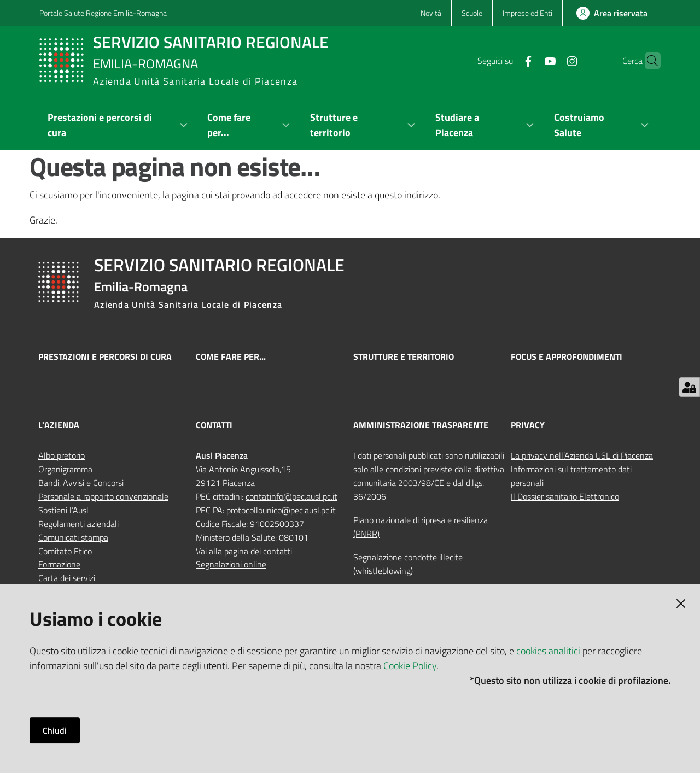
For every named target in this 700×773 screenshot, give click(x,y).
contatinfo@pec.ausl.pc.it (291, 496)
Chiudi (55, 730)
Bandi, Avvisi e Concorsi (81, 483)
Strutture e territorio (404, 357)
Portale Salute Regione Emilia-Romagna (103, 13)
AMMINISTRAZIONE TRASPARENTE (421, 425)
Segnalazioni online (231, 564)
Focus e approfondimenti (567, 357)
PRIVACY (528, 425)
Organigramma (65, 469)
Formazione (59, 564)
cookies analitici (548, 651)
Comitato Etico (65, 551)
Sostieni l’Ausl (63, 510)
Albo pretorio (62, 455)
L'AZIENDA (59, 425)
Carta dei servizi (67, 578)
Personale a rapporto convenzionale (103, 496)
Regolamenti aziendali (78, 524)
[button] (647, 61)
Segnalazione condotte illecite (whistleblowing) (408, 564)
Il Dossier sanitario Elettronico (565, 496)
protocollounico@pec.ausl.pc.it (281, 510)
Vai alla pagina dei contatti (244, 551)
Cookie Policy (410, 666)
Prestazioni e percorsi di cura (105, 357)
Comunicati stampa (73, 537)
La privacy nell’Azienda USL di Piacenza (582, 455)
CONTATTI (214, 425)
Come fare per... (231, 357)
